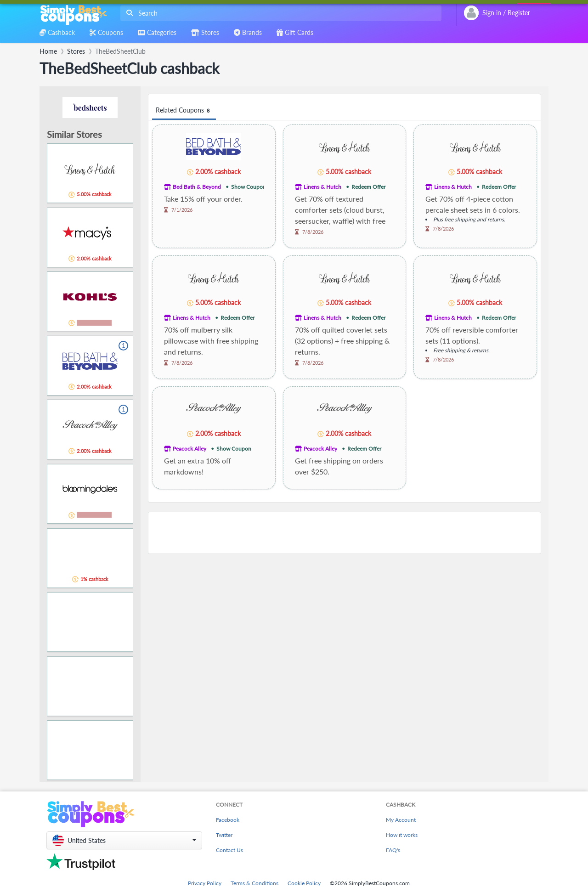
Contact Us (229, 850)
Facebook (228, 820)
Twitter (224, 835)
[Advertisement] (345, 533)
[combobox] (279, 13)
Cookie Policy (304, 883)
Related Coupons (184, 110)
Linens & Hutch (322, 187)
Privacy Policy (205, 883)
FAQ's (393, 850)
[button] (124, 840)
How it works (402, 835)
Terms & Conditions (254, 883)
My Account (401, 820)
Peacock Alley (189, 449)
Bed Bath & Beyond (197, 187)
